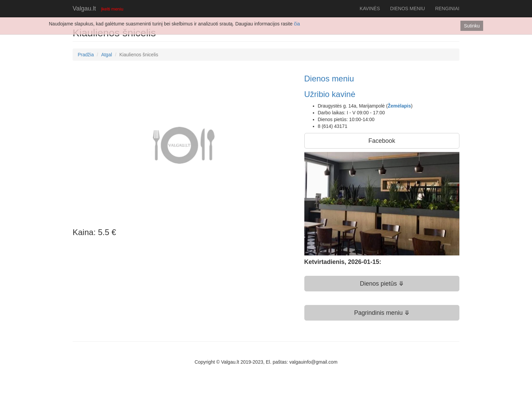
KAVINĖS (370, 8)
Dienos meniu (329, 79)
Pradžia (86, 55)
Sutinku (472, 26)
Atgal (107, 55)
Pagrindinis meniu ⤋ (382, 313)
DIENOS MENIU (408, 8)
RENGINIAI (447, 8)
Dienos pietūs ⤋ (382, 284)
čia (297, 24)
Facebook (382, 141)
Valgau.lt (84, 8)
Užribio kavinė (330, 94)
